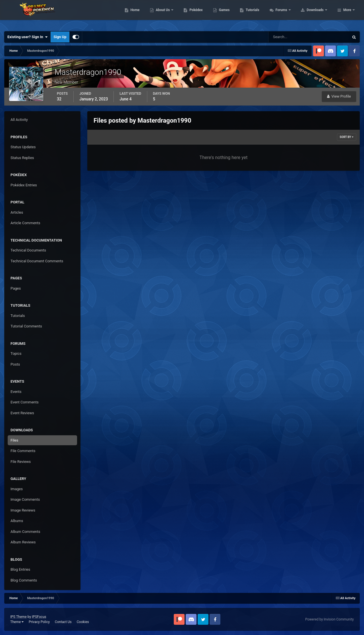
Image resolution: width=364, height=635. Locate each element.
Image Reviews (23, 510)
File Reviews (21, 462)
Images (17, 489)
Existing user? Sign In (27, 37)
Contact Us (63, 622)
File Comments (23, 451)
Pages (16, 288)
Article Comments (25, 223)
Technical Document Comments (37, 261)
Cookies (83, 622)
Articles (17, 212)
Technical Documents (28, 250)
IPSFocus (39, 617)
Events (16, 392)
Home (171, 14)
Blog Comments (24, 580)
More (347, 14)
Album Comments (25, 532)
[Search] (291, 37)
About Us (199, 14)
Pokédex (232, 14)
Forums (318, 14)
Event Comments (25, 402)
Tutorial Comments (26, 326)
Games (260, 14)
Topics (16, 353)
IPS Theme (18, 617)
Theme (17, 622)
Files (14, 440)
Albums (17, 521)
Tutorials (289, 14)
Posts (15, 364)
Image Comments (25, 499)
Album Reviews (23, 542)
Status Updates (23, 147)
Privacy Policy (39, 622)
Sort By (347, 137)
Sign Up (60, 37)
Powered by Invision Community (329, 619)
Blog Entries (20, 569)
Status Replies (22, 158)
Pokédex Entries (24, 185)
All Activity (19, 120)
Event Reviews (22, 413)
